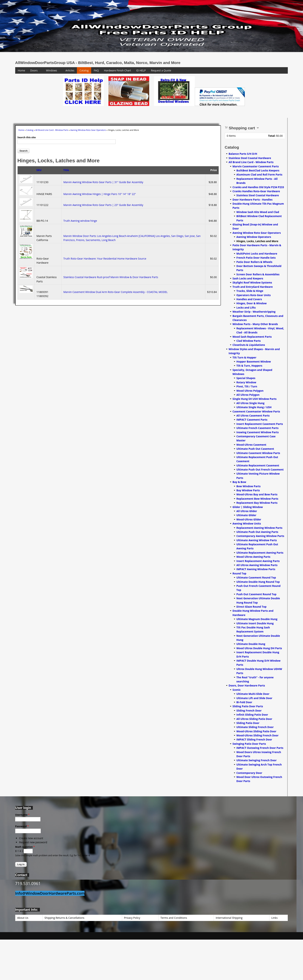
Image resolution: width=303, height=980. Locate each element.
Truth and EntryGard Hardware (253, 287)
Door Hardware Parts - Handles (253, 200)
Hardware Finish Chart (117, 70)
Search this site (27, 137)
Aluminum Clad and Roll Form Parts (259, 174)
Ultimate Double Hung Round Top (258, 582)
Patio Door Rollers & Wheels (254, 262)
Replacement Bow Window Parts (257, 499)
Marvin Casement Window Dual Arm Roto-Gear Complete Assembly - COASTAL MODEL (116, 292)
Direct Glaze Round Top (251, 607)
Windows (52, 70)
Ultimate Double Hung (251, 644)
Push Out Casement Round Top (256, 594)
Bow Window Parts (249, 486)
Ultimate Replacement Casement (258, 465)
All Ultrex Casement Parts (253, 416)
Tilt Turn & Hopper (245, 357)
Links (274, 918)
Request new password (33, 842)
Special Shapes (246, 378)
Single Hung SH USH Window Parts (255, 399)
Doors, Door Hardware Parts (247, 685)
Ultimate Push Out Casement (255, 449)
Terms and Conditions (174, 918)
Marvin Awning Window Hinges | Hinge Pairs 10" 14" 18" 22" (100, 194)
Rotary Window (246, 382)
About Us (23, 918)
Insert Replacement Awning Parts (258, 561)
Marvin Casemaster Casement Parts (256, 166)
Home (21, 70)
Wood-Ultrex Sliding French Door (258, 735)
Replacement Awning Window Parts (259, 528)
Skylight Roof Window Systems (252, 282)
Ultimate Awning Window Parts (257, 540)
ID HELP (141, 70)
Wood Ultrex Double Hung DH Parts (259, 648)
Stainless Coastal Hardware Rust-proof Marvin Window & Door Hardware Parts (111, 277)
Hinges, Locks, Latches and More (257, 241)
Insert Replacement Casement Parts (260, 424)
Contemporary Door (249, 773)
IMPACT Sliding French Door (254, 739)
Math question (25, 847)
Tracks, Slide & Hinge (250, 291)
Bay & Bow (239, 482)
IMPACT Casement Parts (252, 420)
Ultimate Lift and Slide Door (254, 698)
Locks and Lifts (246, 308)
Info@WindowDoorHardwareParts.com (50, 893)
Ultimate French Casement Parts (258, 428)
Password (22, 826)
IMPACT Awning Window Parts (256, 569)
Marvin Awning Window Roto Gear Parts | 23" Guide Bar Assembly (103, 205)
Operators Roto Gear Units (254, 295)
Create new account (31, 838)
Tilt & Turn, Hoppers (249, 366)
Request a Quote (161, 70)
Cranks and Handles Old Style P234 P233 (258, 187)
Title (66, 170)
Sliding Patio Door (248, 723)
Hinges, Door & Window (252, 303)
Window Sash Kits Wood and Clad (258, 212)
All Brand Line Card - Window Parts (52, 130)
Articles (70, 70)
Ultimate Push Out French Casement (260, 469)
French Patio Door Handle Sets (256, 258)
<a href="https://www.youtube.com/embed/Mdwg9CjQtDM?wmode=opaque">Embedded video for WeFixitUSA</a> (37, 92)
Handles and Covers (249, 299)
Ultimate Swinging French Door (257, 760)
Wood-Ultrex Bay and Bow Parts (257, 494)
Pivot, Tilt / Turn (247, 386)
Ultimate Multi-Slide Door (253, 694)
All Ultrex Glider (247, 511)
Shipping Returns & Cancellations (64, 918)
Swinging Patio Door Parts (249, 744)
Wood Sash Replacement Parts (252, 337)
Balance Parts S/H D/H (243, 154)
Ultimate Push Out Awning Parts (257, 532)
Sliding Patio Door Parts (248, 706)
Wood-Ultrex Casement (251, 445)
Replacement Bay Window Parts (257, 503)
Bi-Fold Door (244, 702)
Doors (34, 70)
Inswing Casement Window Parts (258, 432)
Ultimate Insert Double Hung (255, 623)
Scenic (237, 690)
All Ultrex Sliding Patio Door (254, 719)
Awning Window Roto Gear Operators (88, 130)
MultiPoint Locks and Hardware (257, 254)
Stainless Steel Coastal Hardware (250, 158)
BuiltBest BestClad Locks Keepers (258, 170)
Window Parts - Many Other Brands (255, 324)
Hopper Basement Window (254, 362)
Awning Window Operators (254, 237)
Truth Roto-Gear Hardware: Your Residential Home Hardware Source (105, 259)
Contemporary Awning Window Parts (260, 536)
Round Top (239, 573)
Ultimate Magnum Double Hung (257, 619)
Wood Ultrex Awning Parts (253, 557)
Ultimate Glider (246, 515)
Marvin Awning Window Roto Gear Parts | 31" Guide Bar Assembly (103, 182)
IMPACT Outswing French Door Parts (260, 748)
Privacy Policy (132, 918)
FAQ (96, 70)
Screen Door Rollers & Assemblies (258, 274)
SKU (39, 170)
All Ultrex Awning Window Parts (257, 565)
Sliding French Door (249, 711)
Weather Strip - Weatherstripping (254, 312)
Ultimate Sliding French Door (255, 727)
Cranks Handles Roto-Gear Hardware (256, 191)
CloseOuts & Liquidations (249, 345)
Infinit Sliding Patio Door (252, 715)
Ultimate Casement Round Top (256, 577)
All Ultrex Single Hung (250, 403)
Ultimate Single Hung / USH (254, 407)
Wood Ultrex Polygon (250, 391)
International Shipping (229, 918)
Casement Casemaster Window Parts (256, 411)
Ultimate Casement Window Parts (258, 453)
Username (22, 815)
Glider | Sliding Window (248, 507)
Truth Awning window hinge (80, 221)
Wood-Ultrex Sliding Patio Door (256, 731)
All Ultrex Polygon (248, 395)
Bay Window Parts (248, 490)
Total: (272, 136)
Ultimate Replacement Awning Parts (260, 553)
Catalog (84, 70)
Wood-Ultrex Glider (249, 519)
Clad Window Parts (249, 341)
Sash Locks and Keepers (248, 278)
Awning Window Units (247, 523)
